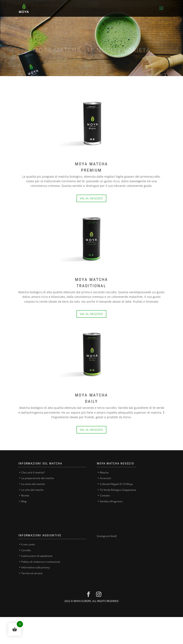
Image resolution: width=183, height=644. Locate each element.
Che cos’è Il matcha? (33, 472)
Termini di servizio (32, 573)
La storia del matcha (33, 484)
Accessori (105, 478)
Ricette (25, 495)
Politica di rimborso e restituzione (41, 562)
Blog (24, 501)
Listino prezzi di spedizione (37, 556)
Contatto (105, 495)
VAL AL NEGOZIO (91, 198)
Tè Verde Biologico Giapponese (118, 490)
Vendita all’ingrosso (111, 501)
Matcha (104, 472)
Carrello (26, 550)
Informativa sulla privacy (36, 567)
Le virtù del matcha (32, 490)
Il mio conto (28, 544)
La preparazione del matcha (38, 478)
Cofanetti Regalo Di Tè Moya (116, 484)
